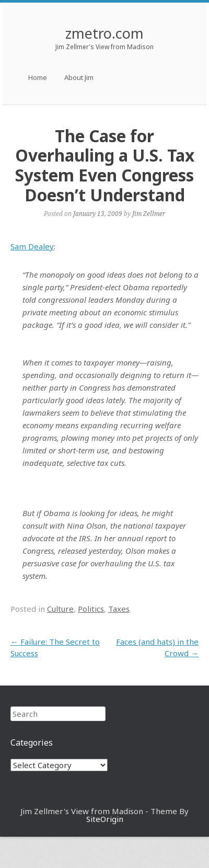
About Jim (79, 77)
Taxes (119, 609)
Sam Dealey (32, 246)
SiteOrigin (105, 819)
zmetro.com (104, 33)
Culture (60, 609)
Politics (91, 609)
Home (38, 77)
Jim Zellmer (149, 213)
